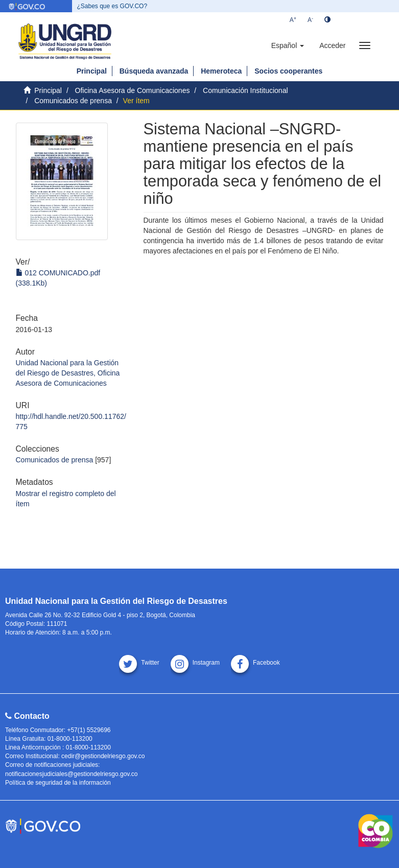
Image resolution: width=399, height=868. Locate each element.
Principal (92, 71)
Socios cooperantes (288, 71)
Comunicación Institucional (245, 90)
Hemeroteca (221, 71)
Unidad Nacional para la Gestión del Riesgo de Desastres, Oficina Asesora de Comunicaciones (68, 373)
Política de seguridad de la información (58, 783)
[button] (288, 45)
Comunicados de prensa (73, 101)
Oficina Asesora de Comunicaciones (133, 90)
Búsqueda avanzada (154, 71)
